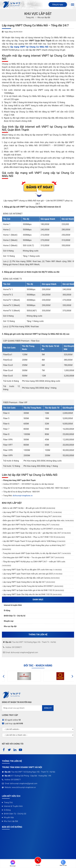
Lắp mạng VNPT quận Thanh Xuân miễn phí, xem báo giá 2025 (32, 574)
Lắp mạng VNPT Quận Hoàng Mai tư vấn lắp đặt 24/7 (29, 582)
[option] (20, 676)
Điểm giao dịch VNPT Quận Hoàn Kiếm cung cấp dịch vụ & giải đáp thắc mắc (38, 521)
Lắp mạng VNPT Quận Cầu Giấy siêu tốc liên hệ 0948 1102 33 (32, 594)
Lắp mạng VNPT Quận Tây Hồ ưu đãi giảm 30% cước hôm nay (32, 570)
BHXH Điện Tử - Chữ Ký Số (15, 616)
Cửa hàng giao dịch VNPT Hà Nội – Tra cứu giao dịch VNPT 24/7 (33, 557)
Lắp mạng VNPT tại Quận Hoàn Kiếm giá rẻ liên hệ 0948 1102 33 (33, 590)
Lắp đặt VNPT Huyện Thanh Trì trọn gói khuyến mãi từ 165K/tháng (34, 541)
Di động (7, 610)
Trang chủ (8, 802)
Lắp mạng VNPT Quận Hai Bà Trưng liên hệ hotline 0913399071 (33, 586)
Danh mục (38, 600)
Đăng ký (48, 708)
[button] (4, 676)
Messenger (13, 863)
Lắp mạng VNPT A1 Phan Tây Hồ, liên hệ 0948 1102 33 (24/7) (32, 512)
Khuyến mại (9, 621)
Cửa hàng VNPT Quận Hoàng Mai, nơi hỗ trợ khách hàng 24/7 (32, 516)
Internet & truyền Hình (13, 605)
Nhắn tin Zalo (63, 863)
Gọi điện (38, 860)
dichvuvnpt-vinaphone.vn (23, 496)
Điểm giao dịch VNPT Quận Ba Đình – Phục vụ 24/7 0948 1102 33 (34, 537)
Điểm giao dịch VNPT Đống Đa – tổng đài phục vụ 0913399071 (33, 529)
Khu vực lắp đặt (44, 17)
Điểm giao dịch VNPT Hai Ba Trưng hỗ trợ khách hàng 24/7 (31, 525)
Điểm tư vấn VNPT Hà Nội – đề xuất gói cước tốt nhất (29, 508)
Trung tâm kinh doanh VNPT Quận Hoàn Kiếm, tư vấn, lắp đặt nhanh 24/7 (37, 553)
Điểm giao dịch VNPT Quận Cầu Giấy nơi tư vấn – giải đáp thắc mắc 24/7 (37, 533)
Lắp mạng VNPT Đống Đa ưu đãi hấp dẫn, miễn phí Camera (31, 578)
